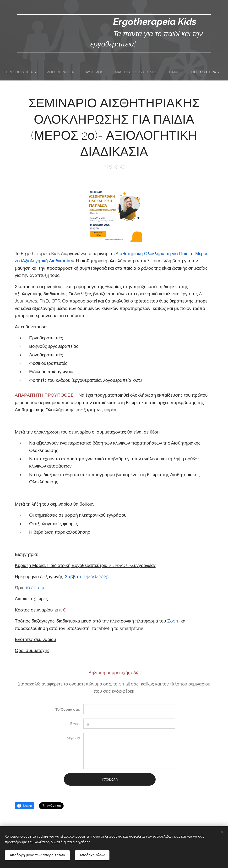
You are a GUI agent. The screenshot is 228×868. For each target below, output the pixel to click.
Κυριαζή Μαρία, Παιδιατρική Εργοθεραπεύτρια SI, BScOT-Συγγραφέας (85, 565)
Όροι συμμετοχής (32, 650)
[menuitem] (32, 72)
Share (24, 806)
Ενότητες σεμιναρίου (35, 639)
